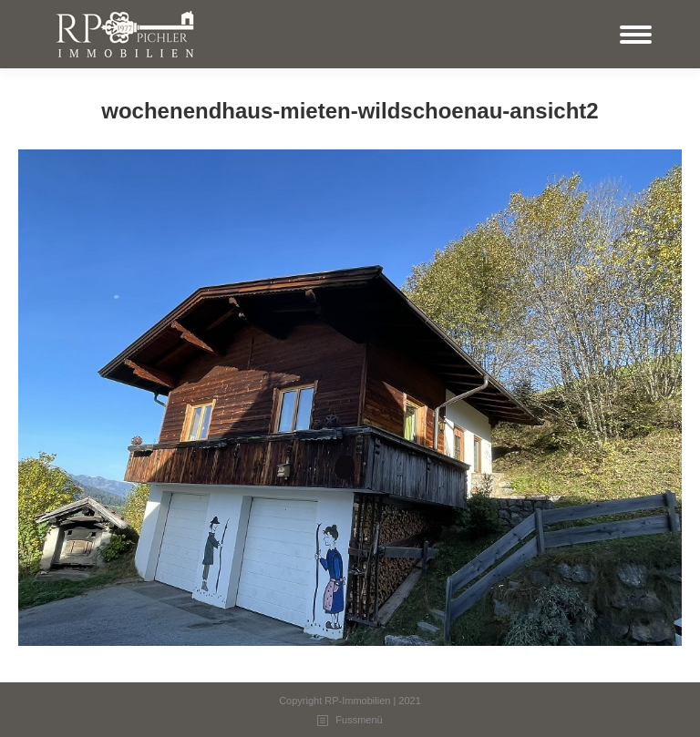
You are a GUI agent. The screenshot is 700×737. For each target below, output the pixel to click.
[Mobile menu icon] (636, 35)
